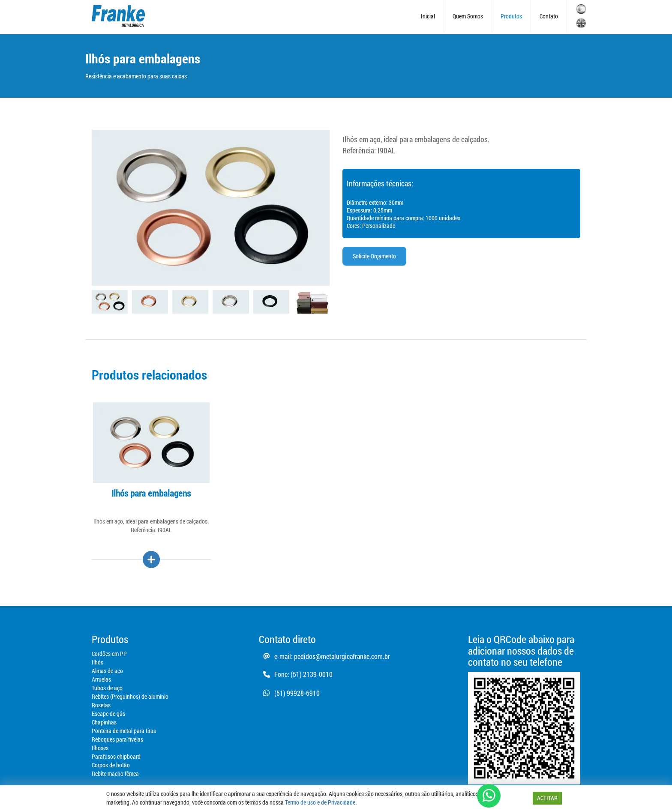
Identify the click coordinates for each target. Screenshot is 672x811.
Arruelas (101, 679)
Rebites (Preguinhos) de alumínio (130, 696)
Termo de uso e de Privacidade (320, 802)
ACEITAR (547, 798)
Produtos (511, 16)
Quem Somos (468, 16)
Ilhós (97, 662)
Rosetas (101, 705)
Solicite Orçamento (374, 256)
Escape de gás (108, 714)
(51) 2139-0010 (312, 674)
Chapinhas (104, 722)
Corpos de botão (111, 765)
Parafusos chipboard (116, 756)
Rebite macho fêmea (115, 774)
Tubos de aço (107, 688)
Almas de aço (107, 671)
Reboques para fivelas (117, 739)
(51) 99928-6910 (289, 693)
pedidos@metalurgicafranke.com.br (342, 656)
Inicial (428, 16)
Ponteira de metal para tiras (124, 731)
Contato (549, 16)
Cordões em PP (109, 654)
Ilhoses (100, 748)
